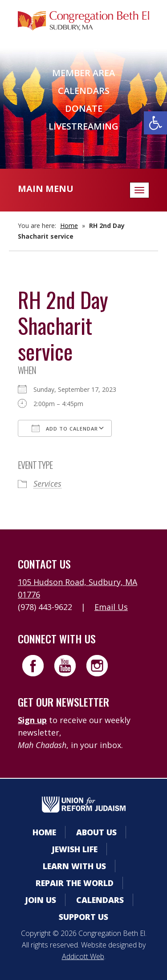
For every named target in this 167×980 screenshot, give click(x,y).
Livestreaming (83, 126)
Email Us (111, 607)
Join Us (41, 900)
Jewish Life (75, 849)
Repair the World (75, 883)
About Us (96, 832)
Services (47, 484)
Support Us (83, 917)
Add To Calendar (65, 428)
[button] (155, 123)
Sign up (32, 720)
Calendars (84, 91)
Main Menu (46, 189)
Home (69, 226)
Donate (84, 108)
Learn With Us (74, 866)
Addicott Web (83, 956)
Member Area (83, 73)
